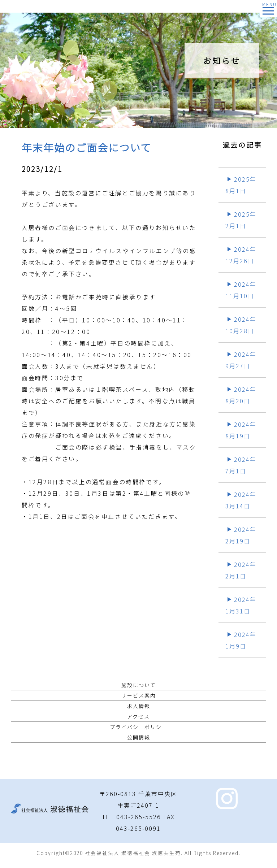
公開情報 (139, 737)
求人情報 (139, 706)
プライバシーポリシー (139, 727)
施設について (139, 685)
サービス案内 (139, 695)
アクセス (138, 716)
